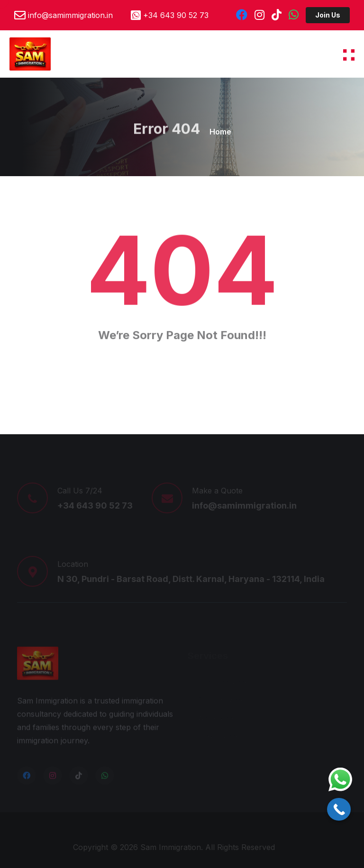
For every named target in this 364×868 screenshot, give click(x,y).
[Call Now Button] (339, 809)
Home (220, 132)
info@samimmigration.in (70, 15)
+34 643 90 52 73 (176, 15)
